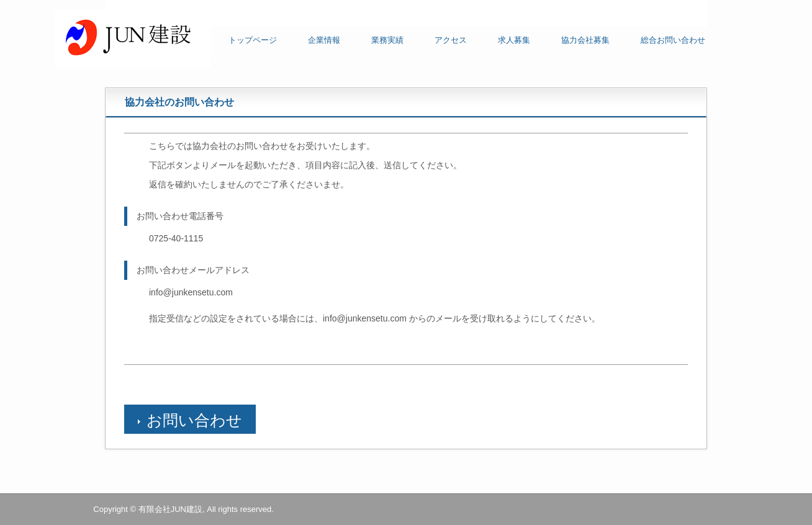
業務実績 (387, 40)
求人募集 (514, 40)
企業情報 (324, 40)
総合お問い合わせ (673, 40)
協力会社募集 (585, 40)
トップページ (253, 40)
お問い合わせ (194, 420)
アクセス (451, 40)
